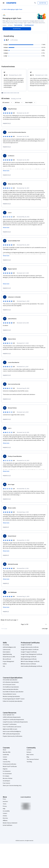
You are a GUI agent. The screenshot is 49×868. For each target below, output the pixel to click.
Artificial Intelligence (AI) (9, 647)
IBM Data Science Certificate (28, 664)
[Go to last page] (45, 629)
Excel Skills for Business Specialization (13, 692)
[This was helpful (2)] (7, 175)
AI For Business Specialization (11, 682)
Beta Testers (30, 755)
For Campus (6, 776)
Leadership (6, 755)
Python (5, 664)
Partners (29, 752)
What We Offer (7, 752)
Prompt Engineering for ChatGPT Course (14, 699)
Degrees (5, 769)
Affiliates (5, 821)
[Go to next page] (46, 624)
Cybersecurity (7, 650)
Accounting (6, 645)
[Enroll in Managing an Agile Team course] (17, 29)
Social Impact (6, 781)
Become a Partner (8, 778)
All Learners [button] (6, 103)
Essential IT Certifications (10, 724)
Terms (5, 804)
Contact (5, 813)
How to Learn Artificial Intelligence (12, 732)
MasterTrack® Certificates (10, 767)
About (4, 750)
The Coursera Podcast (33, 759)
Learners (29, 750)
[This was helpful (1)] (7, 260)
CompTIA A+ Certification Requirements (13, 720)
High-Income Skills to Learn (10, 729)
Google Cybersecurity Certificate (30, 647)
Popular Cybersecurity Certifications (13, 736)
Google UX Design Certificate (29, 657)
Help (4, 809)
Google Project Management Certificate (31, 654)
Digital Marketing (7, 654)
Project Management (8, 661)
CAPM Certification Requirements (12, 717)
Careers (5, 757)
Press (4, 799)
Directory (5, 818)
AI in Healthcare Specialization (11, 687)
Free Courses (6, 783)
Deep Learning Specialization (11, 689)
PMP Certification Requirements (11, 734)
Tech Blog (29, 762)
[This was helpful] (6, 527)
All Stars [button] (17, 103)
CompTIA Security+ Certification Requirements (15, 722)
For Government (7, 774)
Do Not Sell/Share (8, 825)
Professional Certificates (10, 764)
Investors (5, 802)
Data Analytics (7, 652)
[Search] (35, 3)
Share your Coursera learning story (12, 786)
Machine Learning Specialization (11, 696)
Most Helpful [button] (29, 103)
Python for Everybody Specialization (13, 701)
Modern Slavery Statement (10, 823)
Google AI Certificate (26, 645)
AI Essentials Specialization (10, 680)
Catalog (5, 759)
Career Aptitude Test (9, 715)
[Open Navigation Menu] (4, 3)
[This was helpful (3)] (7, 123)
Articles (5, 816)
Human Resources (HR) (9, 657)
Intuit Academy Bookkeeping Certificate (31, 666)
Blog (28, 757)
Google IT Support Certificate (29, 652)
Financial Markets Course (9, 694)
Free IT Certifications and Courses (12, 727)
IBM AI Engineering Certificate (29, 659)
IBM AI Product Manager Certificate (30, 661)
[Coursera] (11, 3)
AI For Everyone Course (9, 685)
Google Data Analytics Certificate (30, 650)
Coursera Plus (7, 762)
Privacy (5, 806)
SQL (4, 666)
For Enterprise (7, 771)
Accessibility (6, 811)
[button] (10, 620)
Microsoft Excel (7, 659)
